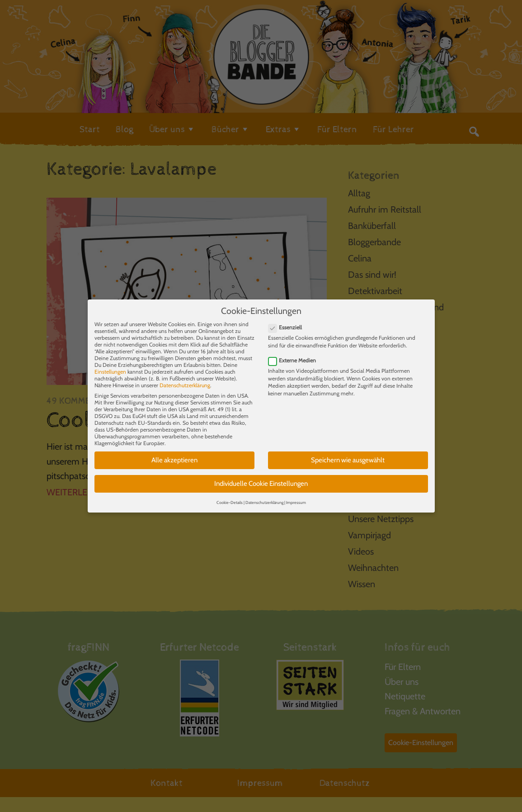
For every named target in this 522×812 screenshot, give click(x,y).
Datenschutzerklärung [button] (264, 496)
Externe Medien (295, 354)
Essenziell (288, 321)
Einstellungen (110, 366)
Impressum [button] (296, 496)
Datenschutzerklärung (185, 379)
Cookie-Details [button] (230, 496)
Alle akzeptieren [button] (174, 454)
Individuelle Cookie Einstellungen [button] (261, 477)
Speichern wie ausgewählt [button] (348, 454)
